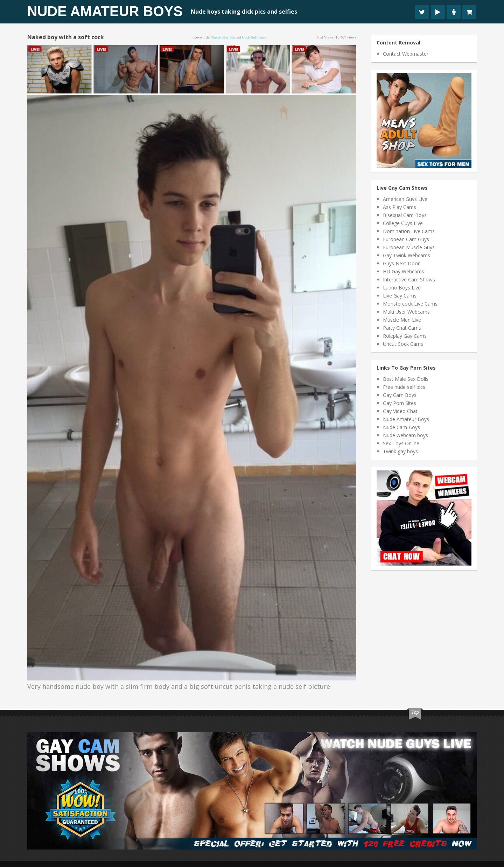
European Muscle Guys (409, 247)
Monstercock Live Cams (410, 304)
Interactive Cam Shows (409, 279)
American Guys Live (405, 199)
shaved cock (240, 37)
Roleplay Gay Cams (405, 336)
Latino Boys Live (402, 288)
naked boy (220, 37)
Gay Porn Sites (400, 403)
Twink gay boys (400, 451)
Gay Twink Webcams (407, 255)
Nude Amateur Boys (105, 11)
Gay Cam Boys (400, 395)
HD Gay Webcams (404, 271)
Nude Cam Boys (401, 427)
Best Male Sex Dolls (406, 379)
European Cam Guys (406, 239)
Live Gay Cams (400, 296)
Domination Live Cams (409, 231)
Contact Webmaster (406, 54)
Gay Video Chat (400, 411)
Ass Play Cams (400, 207)
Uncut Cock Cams (403, 344)
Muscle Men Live (402, 320)
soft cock (259, 37)
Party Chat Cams (402, 328)
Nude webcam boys (405, 435)
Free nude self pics (404, 387)
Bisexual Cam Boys (405, 215)
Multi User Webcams (406, 312)
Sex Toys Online (401, 443)
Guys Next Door (401, 263)
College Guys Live (403, 223)
